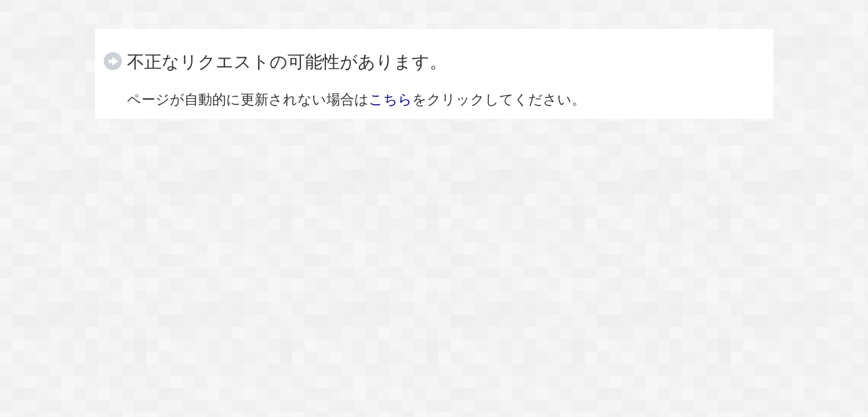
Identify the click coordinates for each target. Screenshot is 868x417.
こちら (391, 99)
